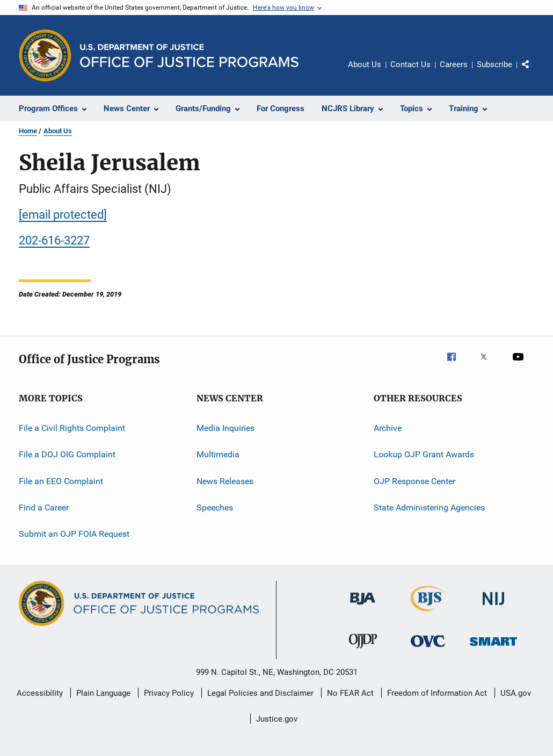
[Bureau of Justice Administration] (363, 607)
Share (534, 72)
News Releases (225, 481)
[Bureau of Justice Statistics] (428, 613)
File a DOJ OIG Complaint (67, 454)
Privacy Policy (169, 693)
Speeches (215, 507)
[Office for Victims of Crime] (428, 649)
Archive (388, 428)
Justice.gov (277, 719)
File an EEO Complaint (61, 481)
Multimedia (218, 454)
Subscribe (494, 64)
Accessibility (40, 693)
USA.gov (516, 693)
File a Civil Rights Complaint (72, 428)
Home (28, 131)
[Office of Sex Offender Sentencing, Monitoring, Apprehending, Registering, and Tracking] (493, 648)
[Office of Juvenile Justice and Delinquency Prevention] (363, 650)
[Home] (189, 56)
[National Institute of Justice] (493, 607)
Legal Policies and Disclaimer (260, 693)
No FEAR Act (350, 693)
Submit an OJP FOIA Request (74, 534)
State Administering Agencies (429, 507)
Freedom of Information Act (437, 693)
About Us (365, 64)
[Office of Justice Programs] (45, 55)
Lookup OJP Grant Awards (424, 454)
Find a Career (44, 507)
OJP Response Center (414, 481)
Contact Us (410, 64)
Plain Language (103, 693)
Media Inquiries (225, 428)
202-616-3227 (54, 240)
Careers (454, 64)
